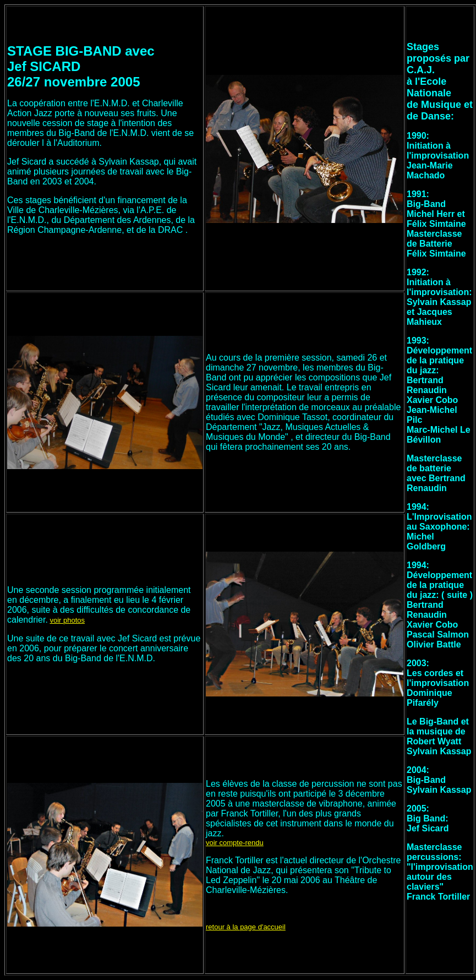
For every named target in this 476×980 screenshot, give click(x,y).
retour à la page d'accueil (246, 927)
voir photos (67, 620)
